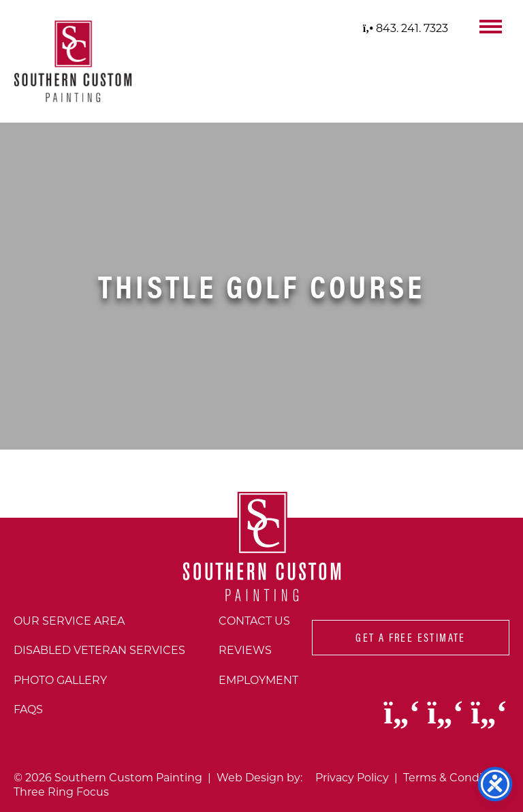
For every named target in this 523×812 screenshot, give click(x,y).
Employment (258, 680)
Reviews (245, 650)
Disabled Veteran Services (99, 650)
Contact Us (254, 620)
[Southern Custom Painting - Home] (73, 61)
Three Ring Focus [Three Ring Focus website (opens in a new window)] (61, 791)
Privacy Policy (352, 777)
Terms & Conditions (456, 777)
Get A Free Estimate (411, 638)
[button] (491, 26)
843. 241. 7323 (406, 28)
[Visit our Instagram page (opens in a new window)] (447, 721)
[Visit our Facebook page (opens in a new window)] (403, 721)
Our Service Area (69, 620)
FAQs (28, 709)
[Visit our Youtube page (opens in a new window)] (489, 721)
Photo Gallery (60, 680)
